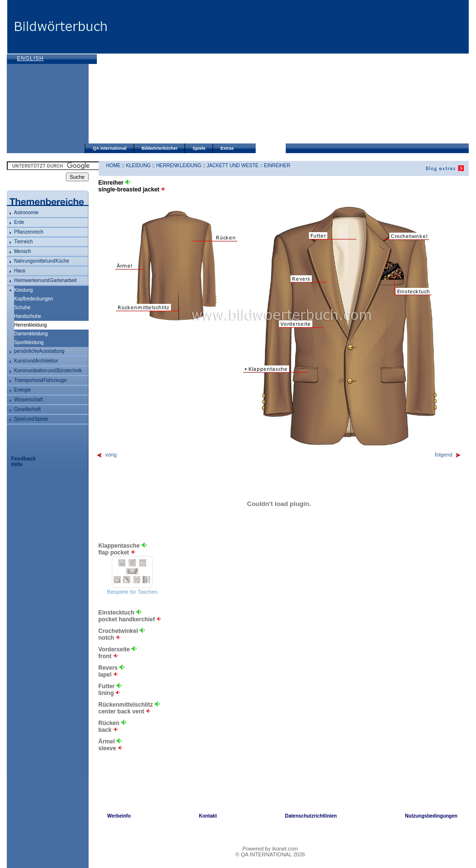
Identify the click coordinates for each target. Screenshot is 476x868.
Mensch (23, 251)
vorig (106, 455)
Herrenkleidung (178, 166)
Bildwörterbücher (160, 148)
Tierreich (23, 242)
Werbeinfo (119, 816)
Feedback (23, 458)
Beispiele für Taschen (132, 592)
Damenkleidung (31, 334)
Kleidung (23, 290)
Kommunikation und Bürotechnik (48, 371)
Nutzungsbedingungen (431, 816)
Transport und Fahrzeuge (40, 380)
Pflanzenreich (29, 232)
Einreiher (277, 166)
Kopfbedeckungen (34, 299)
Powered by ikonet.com (270, 849)
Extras (227, 148)
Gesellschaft (27, 409)
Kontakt (208, 816)
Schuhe (22, 308)
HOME (113, 166)
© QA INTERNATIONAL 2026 (270, 854)
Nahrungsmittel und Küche (42, 261)
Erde (19, 222)
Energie (22, 390)
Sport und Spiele (31, 419)
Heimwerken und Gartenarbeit (45, 280)
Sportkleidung (29, 342)
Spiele (199, 148)
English (30, 58)
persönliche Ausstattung (39, 351)
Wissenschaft (28, 400)
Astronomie (26, 213)
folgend (448, 455)
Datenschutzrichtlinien (311, 816)
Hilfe (17, 464)
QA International (110, 148)
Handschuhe (28, 316)
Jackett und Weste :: (235, 166)
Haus (20, 271)
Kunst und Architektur (36, 361)
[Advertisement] (217, 73)
